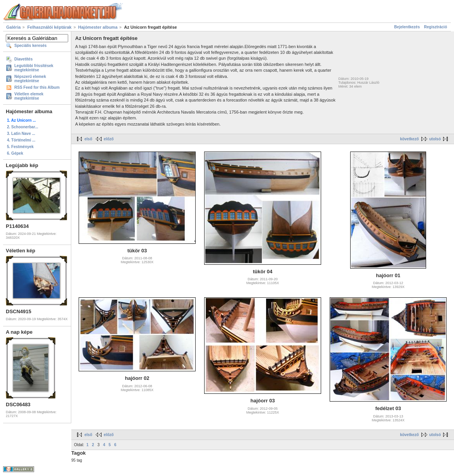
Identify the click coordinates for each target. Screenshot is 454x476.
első (88, 139)
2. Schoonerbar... (23, 127)
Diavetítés (23, 59)
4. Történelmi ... (21, 140)
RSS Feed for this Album (37, 87)
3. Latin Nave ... (21, 134)
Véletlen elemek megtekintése (29, 96)
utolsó (435, 139)
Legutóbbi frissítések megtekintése (34, 68)
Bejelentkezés (407, 27)
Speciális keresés (30, 46)
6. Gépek (15, 153)
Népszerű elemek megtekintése (30, 79)
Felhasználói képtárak (49, 27)
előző (109, 139)
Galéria (13, 27)
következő (409, 139)
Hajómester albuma (98, 27)
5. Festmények (20, 147)
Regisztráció (436, 27)
